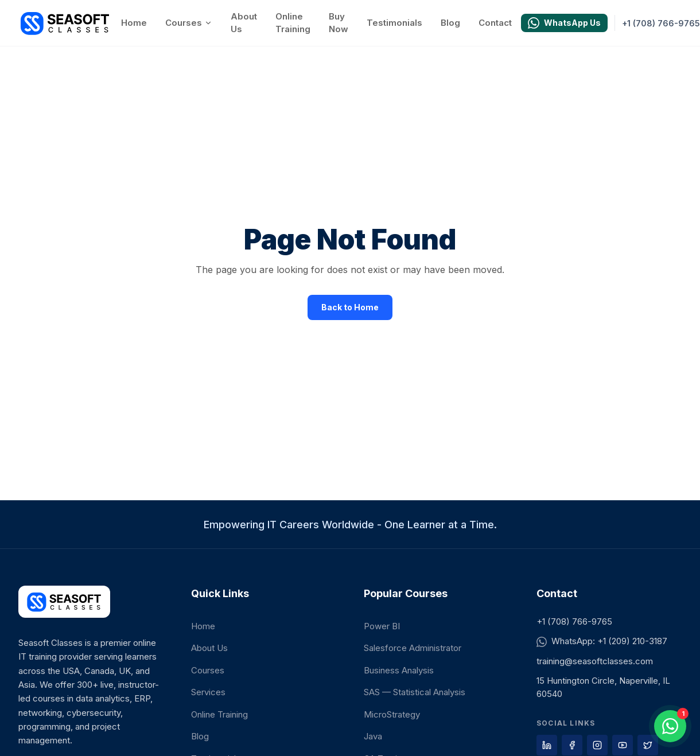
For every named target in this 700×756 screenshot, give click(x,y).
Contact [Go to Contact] (495, 23)
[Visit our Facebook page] (572, 745)
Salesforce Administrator (413, 648)
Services (208, 692)
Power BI (382, 626)
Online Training (219, 714)
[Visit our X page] (648, 745)
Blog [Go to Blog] (450, 23)
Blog (200, 736)
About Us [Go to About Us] (244, 23)
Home (203, 626)
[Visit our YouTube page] (623, 745)
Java (373, 736)
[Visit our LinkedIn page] (547, 745)
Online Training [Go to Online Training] (293, 23)
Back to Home (350, 307)
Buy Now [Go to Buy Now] (339, 23)
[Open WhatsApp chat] (670, 726)
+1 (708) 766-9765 (574, 621)
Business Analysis (399, 670)
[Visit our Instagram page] (597, 745)
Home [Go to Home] (134, 23)
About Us (209, 648)
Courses (189, 23)
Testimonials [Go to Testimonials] (394, 23)
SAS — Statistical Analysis (415, 692)
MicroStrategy (392, 714)
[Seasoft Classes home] (65, 23)
